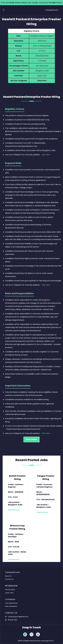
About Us (8, 576)
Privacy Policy (10, 590)
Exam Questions (11, 606)
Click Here (42, 81)
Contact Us (9, 579)
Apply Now (31, 439)
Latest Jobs (9, 593)
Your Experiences (11, 603)
